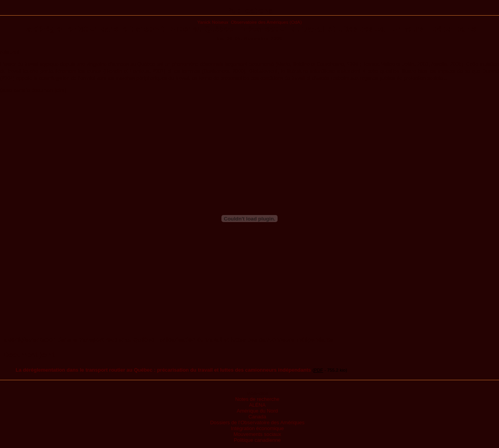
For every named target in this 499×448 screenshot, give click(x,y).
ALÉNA (257, 405)
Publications (250, 11)
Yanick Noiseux (213, 22)
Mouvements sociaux (257, 434)
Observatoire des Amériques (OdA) (266, 22)
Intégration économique (257, 428)
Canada (257, 417)
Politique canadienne (257, 440)
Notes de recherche (257, 399)
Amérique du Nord (257, 411)
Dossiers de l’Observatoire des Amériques (257, 422)
